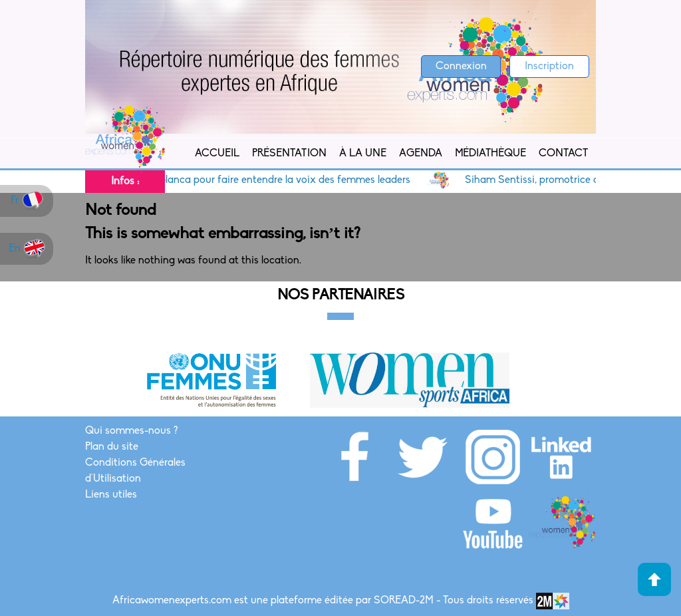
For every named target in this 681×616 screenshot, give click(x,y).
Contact (563, 154)
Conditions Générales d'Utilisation (135, 471)
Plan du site (112, 447)
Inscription (549, 67)
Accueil (217, 154)
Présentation (289, 154)
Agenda (421, 154)
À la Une (363, 154)
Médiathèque (490, 154)
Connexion (461, 67)
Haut (654, 579)
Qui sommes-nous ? (131, 431)
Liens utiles (111, 495)
